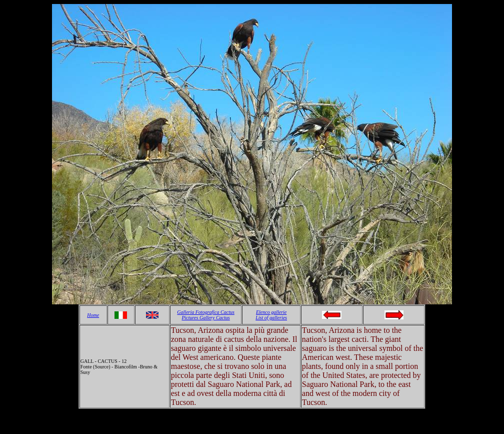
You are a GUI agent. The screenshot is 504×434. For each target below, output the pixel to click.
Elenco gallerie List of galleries (271, 315)
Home (93, 315)
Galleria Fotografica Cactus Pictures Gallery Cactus (205, 315)
